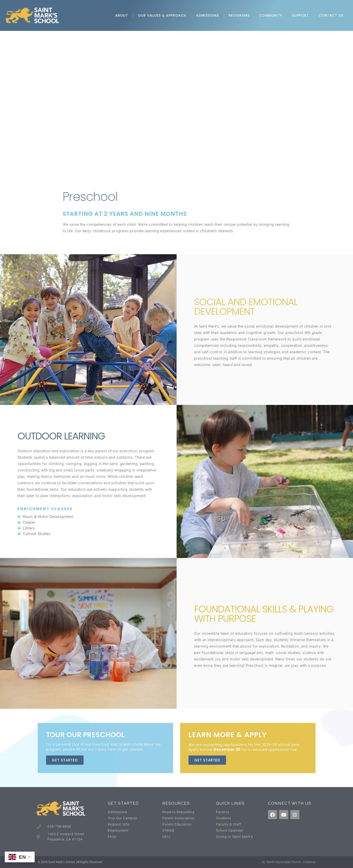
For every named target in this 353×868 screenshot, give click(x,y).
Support (300, 15)
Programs (239, 15)
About (122, 15)
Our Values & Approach (162, 15)
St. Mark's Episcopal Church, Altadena (289, 862)
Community (271, 15)
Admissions (207, 15)
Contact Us (331, 15)
